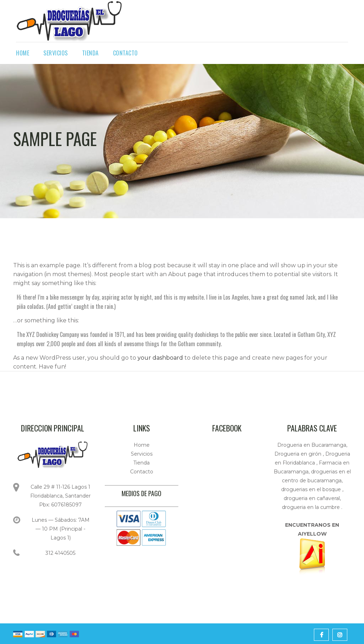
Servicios (142, 454)
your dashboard (160, 358)
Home (142, 445)
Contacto (142, 472)
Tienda (141, 463)
